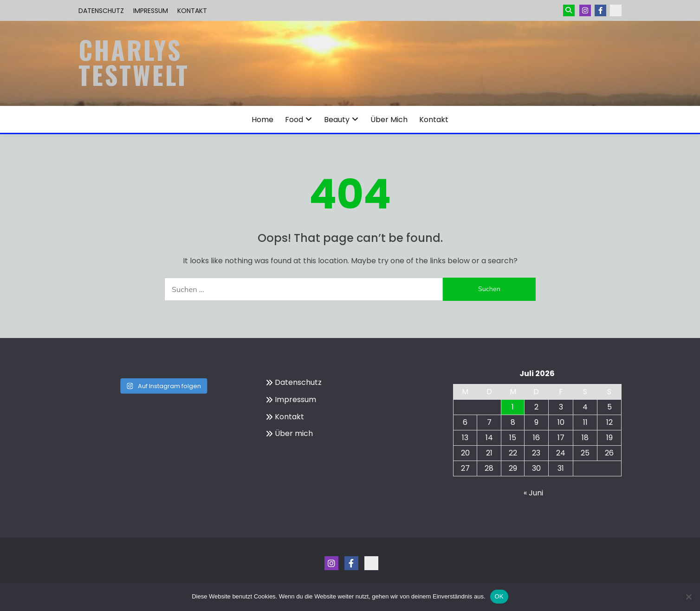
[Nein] (688, 597)
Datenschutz (101, 11)
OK (499, 596)
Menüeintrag (600, 10)
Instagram (585, 10)
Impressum (151, 11)
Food (294, 120)
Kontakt (192, 11)
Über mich (389, 120)
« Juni (533, 493)
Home (262, 120)
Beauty (337, 120)
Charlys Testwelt (134, 62)
